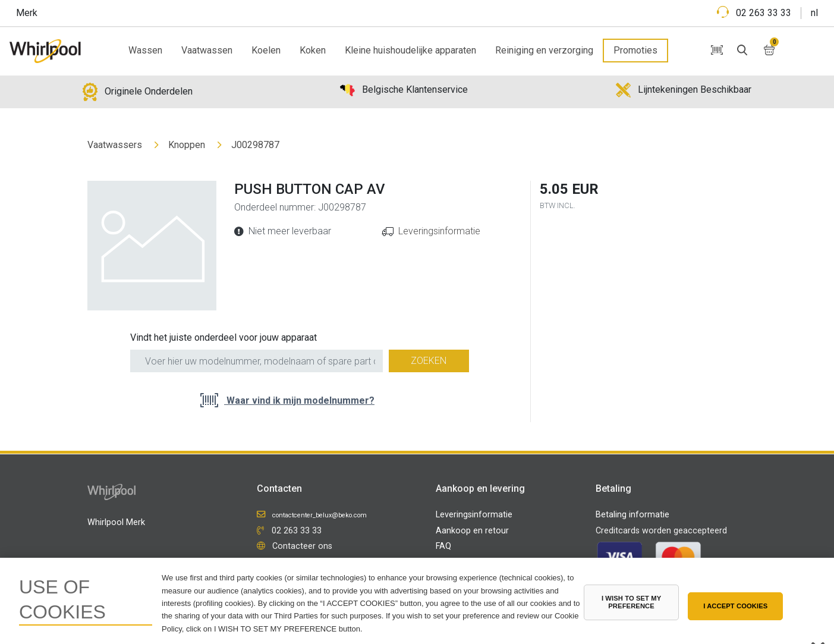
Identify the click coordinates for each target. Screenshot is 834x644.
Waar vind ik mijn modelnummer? (299, 400)
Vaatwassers (115, 145)
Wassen (145, 50)
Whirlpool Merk (116, 522)
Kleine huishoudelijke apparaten (410, 50)
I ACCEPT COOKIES (735, 606)
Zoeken (429, 361)
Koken (313, 50)
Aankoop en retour (472, 531)
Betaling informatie (632, 515)
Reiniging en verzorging (544, 50)
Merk (27, 13)
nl (814, 13)
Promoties (635, 50)
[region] (417, 601)
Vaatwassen (207, 50)
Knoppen (187, 145)
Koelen (266, 50)
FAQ (443, 546)
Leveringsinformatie (439, 231)
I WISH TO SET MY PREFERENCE (631, 602)
